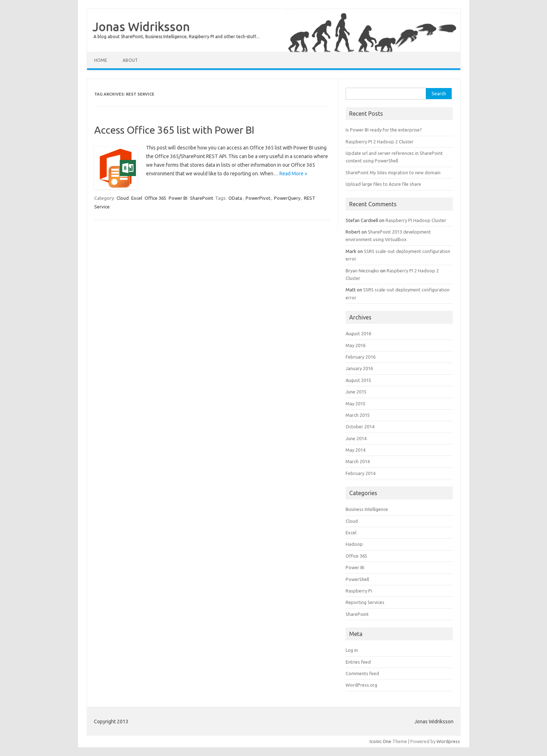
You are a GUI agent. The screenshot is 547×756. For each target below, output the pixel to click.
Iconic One (380, 741)
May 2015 (355, 404)
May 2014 (355, 450)
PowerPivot (258, 198)
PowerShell (357, 579)
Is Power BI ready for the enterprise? (384, 130)
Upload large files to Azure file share (383, 184)
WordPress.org (361, 685)
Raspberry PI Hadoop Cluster (416, 220)
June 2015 (356, 392)
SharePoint (202, 198)
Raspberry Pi (359, 591)
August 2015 (358, 380)
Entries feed (358, 662)
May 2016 (355, 345)
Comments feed (362, 673)
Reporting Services (365, 602)
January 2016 (359, 368)
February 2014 (361, 473)
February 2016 (361, 357)
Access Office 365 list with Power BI (174, 130)
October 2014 (360, 427)
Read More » (293, 174)
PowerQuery (287, 198)
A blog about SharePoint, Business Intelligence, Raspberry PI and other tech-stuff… (177, 36)
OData (235, 198)
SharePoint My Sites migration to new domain (393, 172)
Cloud (123, 198)
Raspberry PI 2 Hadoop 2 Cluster (380, 142)
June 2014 (356, 438)
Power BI (178, 198)
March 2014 (358, 461)
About (130, 60)
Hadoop (354, 544)
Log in (352, 650)
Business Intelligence (367, 509)
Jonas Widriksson (141, 26)
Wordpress (448, 741)
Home (101, 60)
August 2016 (358, 333)
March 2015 (358, 415)
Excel (137, 198)
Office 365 (155, 198)
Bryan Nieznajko (362, 271)
